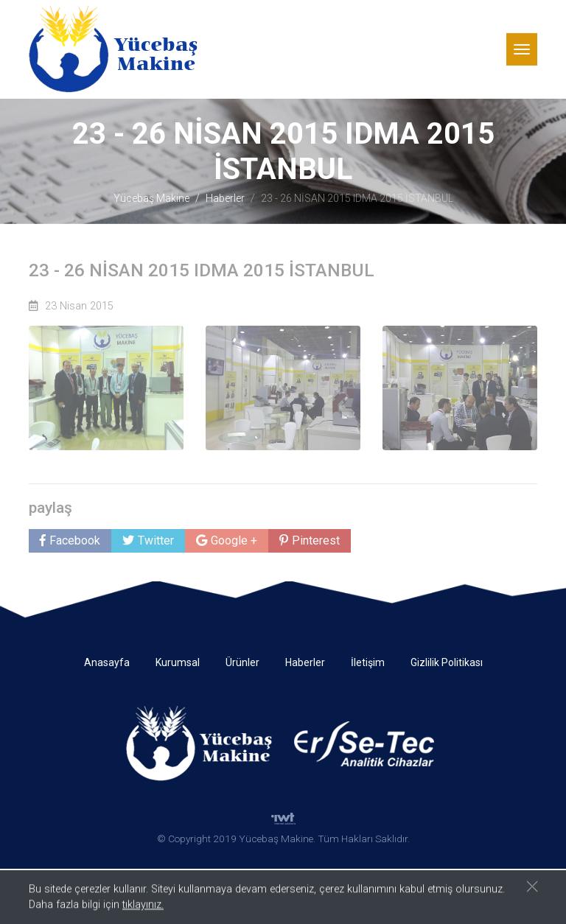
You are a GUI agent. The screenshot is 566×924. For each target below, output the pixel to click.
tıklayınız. (143, 907)
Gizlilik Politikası (447, 662)
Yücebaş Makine (151, 198)
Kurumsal (178, 662)
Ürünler (242, 662)
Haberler (225, 198)
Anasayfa (107, 662)
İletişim (368, 662)
